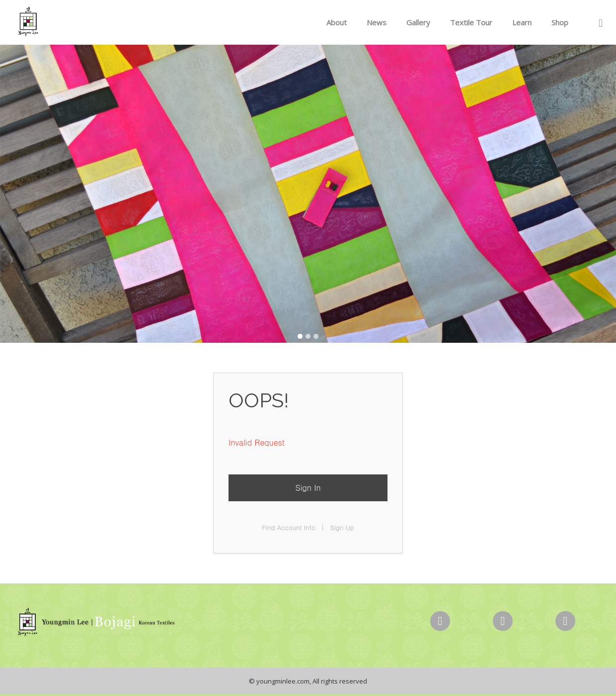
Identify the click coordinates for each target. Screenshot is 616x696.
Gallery (418, 22)
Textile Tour (471, 22)
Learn (522, 22)
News (377, 22)
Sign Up (342, 527)
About (337, 22)
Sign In (308, 488)
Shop (560, 22)
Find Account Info (288, 527)
